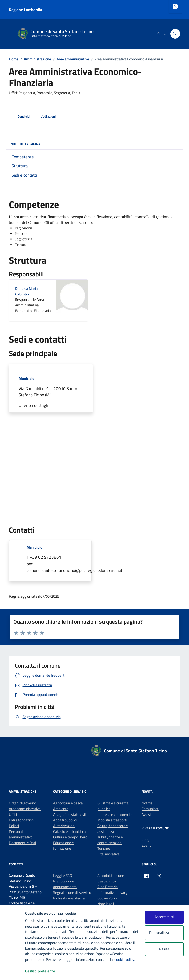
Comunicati (150, 809)
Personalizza (164, 933)
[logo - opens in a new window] (13, 971)
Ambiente (61, 809)
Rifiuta (164, 949)
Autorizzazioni (64, 826)
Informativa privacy (112, 892)
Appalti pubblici (65, 820)
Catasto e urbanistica (70, 831)
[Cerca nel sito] (175, 34)
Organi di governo (23, 803)
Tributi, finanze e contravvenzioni (110, 840)
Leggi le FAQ (63, 875)
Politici (14, 826)
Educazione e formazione (63, 846)
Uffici (13, 814)
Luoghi (147, 840)
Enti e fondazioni (22, 820)
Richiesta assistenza (69, 898)
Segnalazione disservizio (72, 892)
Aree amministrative (25, 809)
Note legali (106, 904)
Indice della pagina (94, 144)
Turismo (104, 848)
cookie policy (124, 959)
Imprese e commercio (115, 814)
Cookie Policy (108, 898)
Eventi (147, 845)
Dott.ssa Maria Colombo (26, 291)
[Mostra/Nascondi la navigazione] (6, 33)
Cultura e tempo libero (70, 837)
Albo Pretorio (108, 887)
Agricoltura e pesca (68, 803)
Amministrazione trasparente (111, 878)
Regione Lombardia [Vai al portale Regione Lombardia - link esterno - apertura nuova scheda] (25, 10)
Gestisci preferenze (45, 971)
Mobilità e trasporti (112, 820)
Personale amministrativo (21, 834)
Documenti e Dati (22, 843)
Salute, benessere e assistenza (113, 829)
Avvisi (146, 814)
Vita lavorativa (109, 854)
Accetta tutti (164, 917)
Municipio (27, 379)
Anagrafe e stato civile (70, 814)
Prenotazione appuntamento (65, 884)
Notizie (147, 803)
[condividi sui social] (20, 117)
